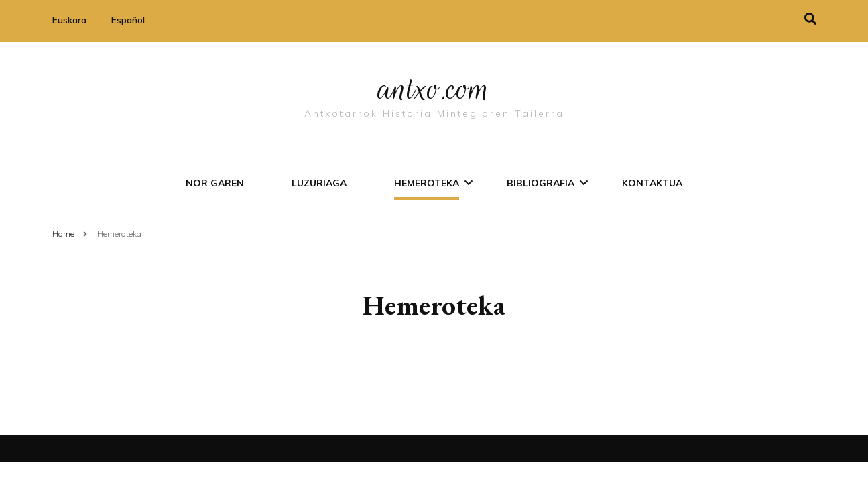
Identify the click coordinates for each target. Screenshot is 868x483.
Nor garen (215, 183)
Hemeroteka (427, 183)
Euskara (69, 20)
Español (128, 20)
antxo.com (434, 89)
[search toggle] (810, 19)
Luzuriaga (319, 183)
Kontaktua (652, 183)
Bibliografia (541, 183)
